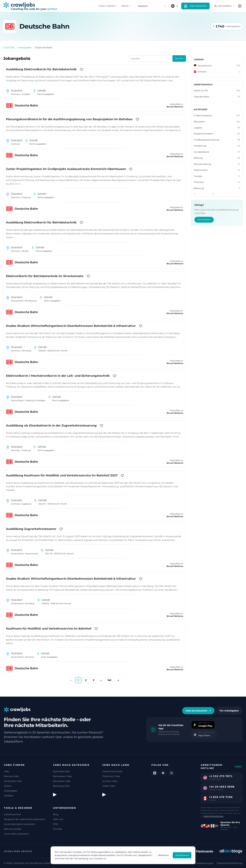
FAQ (56, 824)
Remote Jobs (11, 776)
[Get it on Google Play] (203, 725)
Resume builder (13, 829)
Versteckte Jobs (13, 781)
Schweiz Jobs (110, 781)
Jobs (6, 771)
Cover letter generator (16, 834)
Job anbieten (204, 220)
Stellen (8, 786)
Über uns (58, 819)
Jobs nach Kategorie (71, 765)
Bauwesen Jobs (62, 781)
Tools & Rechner (18, 808)
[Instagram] (171, 773)
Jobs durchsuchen (198, 711)
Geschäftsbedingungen (200, 863)
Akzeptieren (182, 855)
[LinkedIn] (155, 773)
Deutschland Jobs (112, 771)
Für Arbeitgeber (229, 711)
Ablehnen (163, 855)
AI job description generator (20, 824)
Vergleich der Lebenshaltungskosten (24, 819)
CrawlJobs (9, 47)
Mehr (126, 6)
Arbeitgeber (25, 47)
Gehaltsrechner (13, 814)
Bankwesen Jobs (62, 776)
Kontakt (58, 829)
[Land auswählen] (175, 6)
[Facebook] (163, 773)
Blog (56, 814)
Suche (179, 58)
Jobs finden (108, 6)
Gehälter (9, 796)
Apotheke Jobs (61, 771)
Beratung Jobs (61, 786)
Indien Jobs (109, 786)
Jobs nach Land (116, 765)
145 (109, 680)
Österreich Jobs (111, 776)
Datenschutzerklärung (213, 816)
